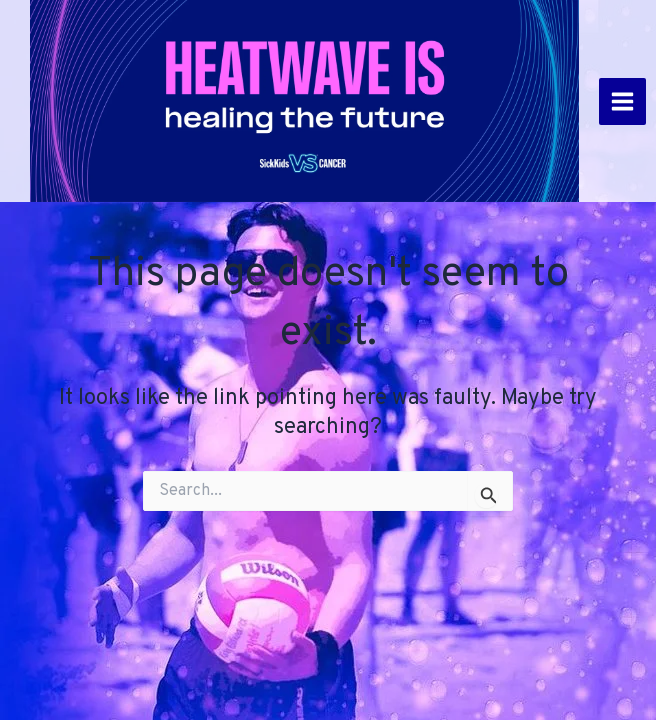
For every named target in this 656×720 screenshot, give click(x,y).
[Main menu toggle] (622, 101)
